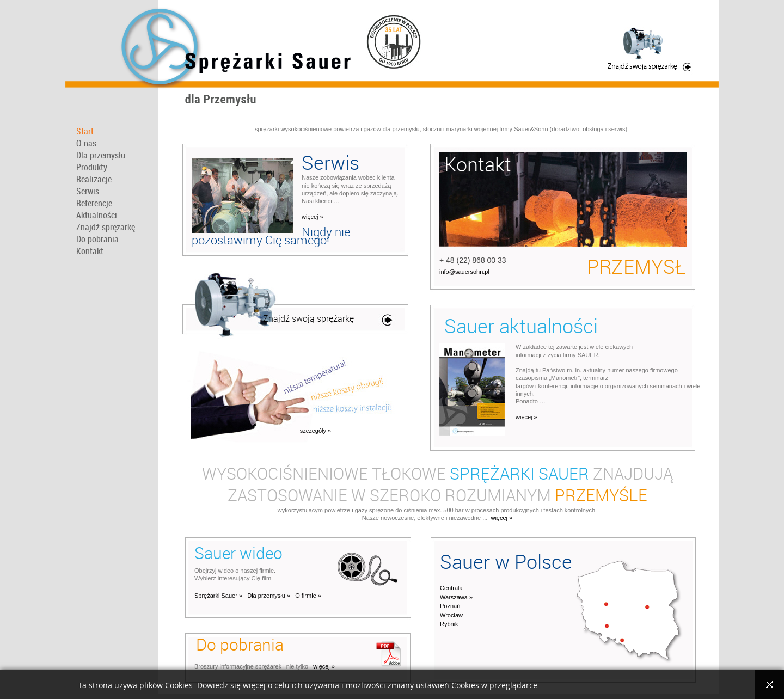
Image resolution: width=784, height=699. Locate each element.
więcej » (313, 217)
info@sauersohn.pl (464, 272)
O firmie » (308, 596)
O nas (86, 143)
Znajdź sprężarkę (106, 227)
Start (85, 131)
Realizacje (94, 179)
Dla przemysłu (101, 155)
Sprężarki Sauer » (218, 596)
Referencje (94, 203)
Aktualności (97, 215)
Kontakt (90, 251)
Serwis (88, 191)
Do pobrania (97, 239)
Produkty (92, 167)
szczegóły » (316, 431)
